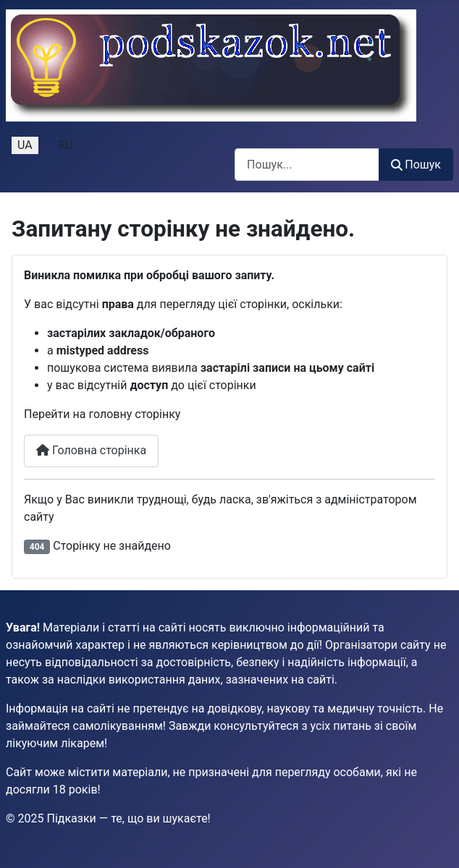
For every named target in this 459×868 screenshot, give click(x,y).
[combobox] (307, 165)
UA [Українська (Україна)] (25, 145)
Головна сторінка (91, 450)
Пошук (416, 165)
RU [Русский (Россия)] (66, 145)
